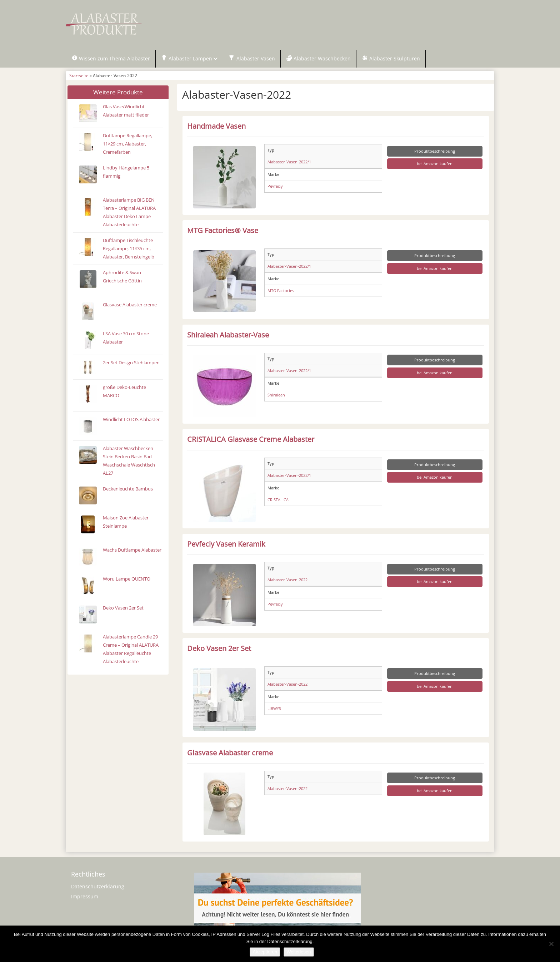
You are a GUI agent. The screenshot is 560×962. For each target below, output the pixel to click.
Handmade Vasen (216, 126)
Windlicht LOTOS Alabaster (131, 420)
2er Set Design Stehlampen (131, 363)
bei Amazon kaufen (435, 164)
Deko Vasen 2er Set (123, 608)
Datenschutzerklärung (98, 887)
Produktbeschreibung (435, 151)
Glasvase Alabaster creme (130, 305)
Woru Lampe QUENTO (127, 579)
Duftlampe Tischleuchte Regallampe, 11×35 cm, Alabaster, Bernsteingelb (129, 249)
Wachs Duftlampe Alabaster (132, 550)
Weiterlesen (299, 952)
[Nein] (551, 944)
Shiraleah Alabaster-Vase (228, 335)
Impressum (85, 897)
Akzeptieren (265, 952)
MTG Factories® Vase (223, 231)
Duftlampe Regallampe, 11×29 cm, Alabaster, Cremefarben (127, 144)
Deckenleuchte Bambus (128, 489)
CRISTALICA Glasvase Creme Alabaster (251, 440)
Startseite (79, 76)
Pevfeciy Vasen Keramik (226, 544)
